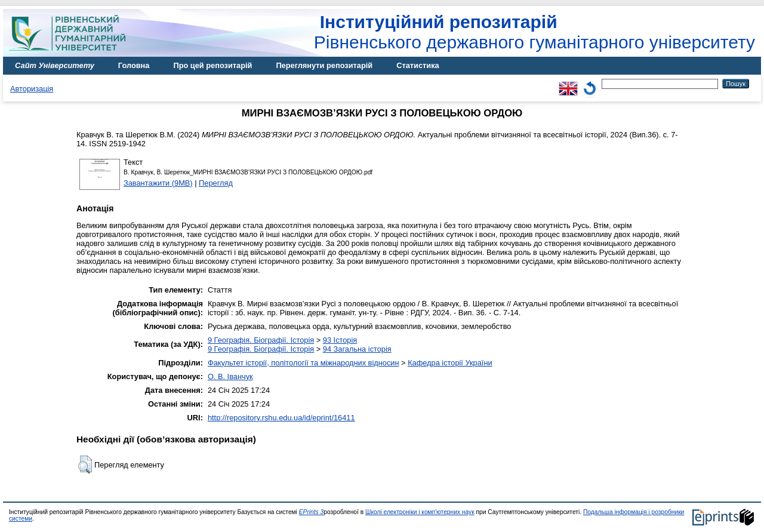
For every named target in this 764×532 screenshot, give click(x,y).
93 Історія (340, 340)
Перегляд (216, 183)
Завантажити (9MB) (158, 183)
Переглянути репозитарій (324, 65)
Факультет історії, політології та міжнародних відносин (304, 363)
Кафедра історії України (450, 363)
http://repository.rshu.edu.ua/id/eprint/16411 (281, 418)
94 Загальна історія (357, 349)
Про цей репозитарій (212, 65)
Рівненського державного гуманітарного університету (535, 32)
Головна (134, 65)
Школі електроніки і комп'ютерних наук (420, 512)
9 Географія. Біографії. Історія (261, 340)
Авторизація (32, 89)
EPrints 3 (312, 512)
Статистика (418, 65)
